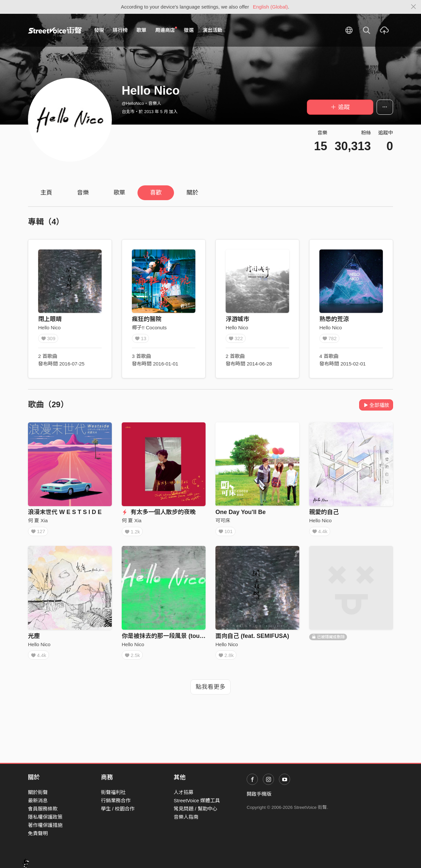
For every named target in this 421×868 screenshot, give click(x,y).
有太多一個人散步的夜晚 (159, 512)
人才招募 (184, 792)
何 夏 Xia (38, 520)
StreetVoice (55, 30)
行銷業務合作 (116, 800)
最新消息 (38, 800)
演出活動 (212, 30)
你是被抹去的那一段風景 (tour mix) (169, 638)
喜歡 (156, 193)
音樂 (83, 193)
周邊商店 (166, 30)
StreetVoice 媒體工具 (197, 800)
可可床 (223, 520)
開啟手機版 (259, 794)
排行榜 (120, 30)
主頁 (46, 193)
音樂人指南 (186, 817)
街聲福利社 (113, 792)
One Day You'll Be (241, 512)
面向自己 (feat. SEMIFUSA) (252, 638)
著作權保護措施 (45, 825)
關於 (192, 193)
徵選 (189, 30)
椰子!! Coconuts (149, 328)
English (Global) (271, 7)
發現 (99, 30)
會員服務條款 (43, 809)
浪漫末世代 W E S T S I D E (65, 512)
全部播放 (376, 405)
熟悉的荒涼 (334, 319)
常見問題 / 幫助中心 (196, 809)
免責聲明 (38, 833)
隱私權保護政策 (45, 817)
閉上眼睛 (50, 319)
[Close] (414, 7)
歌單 (141, 30)
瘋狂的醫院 (147, 319)
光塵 (34, 638)
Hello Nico (49, 328)
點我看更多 (210, 691)
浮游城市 (237, 319)
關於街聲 (38, 792)
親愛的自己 (324, 512)
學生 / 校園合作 (118, 809)
